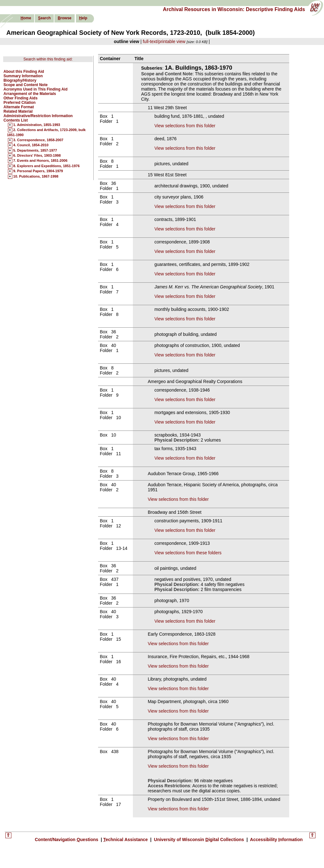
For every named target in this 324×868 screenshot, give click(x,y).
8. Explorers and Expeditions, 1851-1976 (47, 166)
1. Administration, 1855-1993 (37, 125)
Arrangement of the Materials (30, 94)
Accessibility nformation (276, 840)
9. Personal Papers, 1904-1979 (38, 171)
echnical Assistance (126, 840)
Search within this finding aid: (48, 59)
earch (44, 18)
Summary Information (23, 76)
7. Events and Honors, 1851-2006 (40, 161)
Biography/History (20, 80)
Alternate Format (19, 107)
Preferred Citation (19, 103)
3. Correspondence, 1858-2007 (38, 140)
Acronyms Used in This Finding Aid (35, 89)
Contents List (16, 120)
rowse (64, 18)
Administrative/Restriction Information (38, 116)
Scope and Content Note (25, 85)
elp (83, 18)
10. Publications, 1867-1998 (36, 177)
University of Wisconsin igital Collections (199, 840)
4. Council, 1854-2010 (31, 145)
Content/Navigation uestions (67, 840)
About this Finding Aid (24, 72)
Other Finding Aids (21, 98)
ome (26, 18)
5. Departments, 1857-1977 (35, 151)
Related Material (18, 111)
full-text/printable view (164, 41)
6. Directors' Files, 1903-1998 (37, 156)
